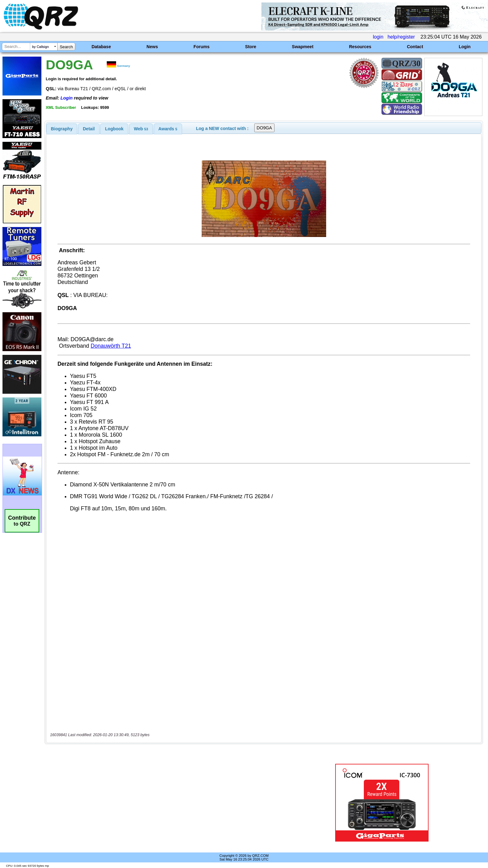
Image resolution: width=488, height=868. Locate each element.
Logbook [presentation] (114, 129)
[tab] (62, 129)
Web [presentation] (141, 129)
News (152, 47)
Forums (202, 47)
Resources (360, 47)
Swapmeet (303, 47)
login (378, 37)
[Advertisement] (168, 803)
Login (465, 47)
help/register (401, 37)
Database (101, 47)
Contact (415, 47)
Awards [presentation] (168, 129)
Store (251, 47)
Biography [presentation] (62, 129)
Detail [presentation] (89, 129)
